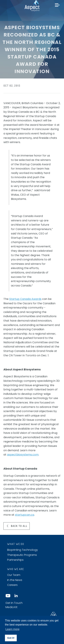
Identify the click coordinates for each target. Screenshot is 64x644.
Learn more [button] (12, 629)
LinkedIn (16, 596)
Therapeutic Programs (22, 555)
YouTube (8, 596)
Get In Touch (14, 603)
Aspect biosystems (32, 6)
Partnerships (15, 560)
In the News (15, 580)
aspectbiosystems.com (23, 455)
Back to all (19, 526)
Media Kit (11, 607)
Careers (12, 585)
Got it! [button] (11, 638)
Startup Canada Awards (25, 299)
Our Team (14, 575)
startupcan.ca (25, 515)
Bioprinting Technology (23, 550)
